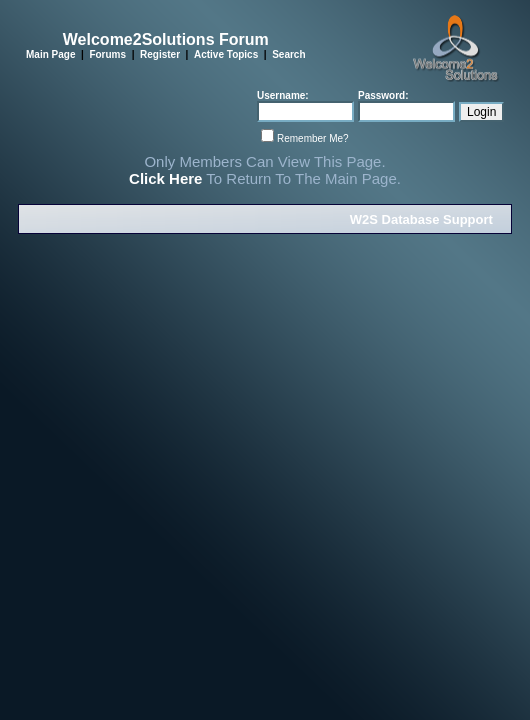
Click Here (165, 178)
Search (288, 54)
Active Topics (226, 54)
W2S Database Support (421, 219)
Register (160, 54)
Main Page (50, 54)
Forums (107, 54)
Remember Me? (313, 138)
